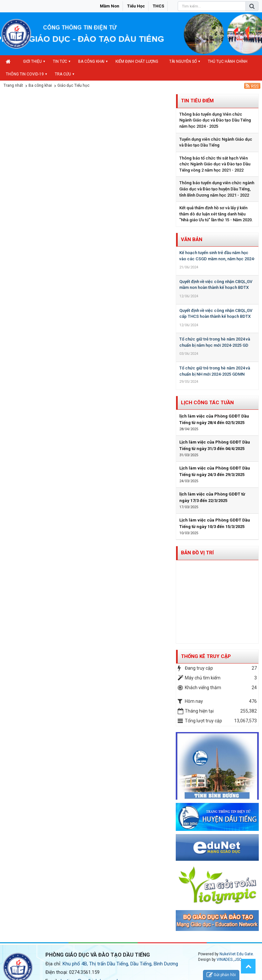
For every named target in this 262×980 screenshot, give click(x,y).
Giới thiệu (32, 61)
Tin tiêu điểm (197, 101)
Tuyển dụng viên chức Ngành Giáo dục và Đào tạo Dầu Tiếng (216, 142)
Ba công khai (91, 61)
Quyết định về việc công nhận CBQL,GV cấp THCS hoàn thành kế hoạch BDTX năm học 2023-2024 (216, 316)
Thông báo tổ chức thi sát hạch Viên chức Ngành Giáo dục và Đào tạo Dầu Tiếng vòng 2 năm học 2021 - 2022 (215, 164)
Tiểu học (136, 6)
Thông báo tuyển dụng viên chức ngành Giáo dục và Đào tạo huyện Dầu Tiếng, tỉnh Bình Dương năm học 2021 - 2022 (217, 189)
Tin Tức (60, 61)
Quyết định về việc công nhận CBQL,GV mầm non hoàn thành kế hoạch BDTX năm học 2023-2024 (216, 288)
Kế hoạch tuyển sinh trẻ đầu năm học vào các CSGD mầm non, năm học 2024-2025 (217, 259)
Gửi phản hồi (221, 975)
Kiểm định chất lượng (137, 61)
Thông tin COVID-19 (25, 74)
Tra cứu (63, 74)
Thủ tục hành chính (228, 61)
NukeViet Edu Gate (236, 954)
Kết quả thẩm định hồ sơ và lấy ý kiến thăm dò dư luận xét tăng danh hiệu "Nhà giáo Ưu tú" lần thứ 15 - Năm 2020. (216, 214)
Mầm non (110, 6)
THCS (158, 6)
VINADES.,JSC (229, 960)
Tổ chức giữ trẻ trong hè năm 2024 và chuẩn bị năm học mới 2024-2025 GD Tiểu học (215, 345)
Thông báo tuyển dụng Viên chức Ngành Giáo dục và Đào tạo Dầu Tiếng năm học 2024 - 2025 (215, 120)
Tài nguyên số (183, 61)
